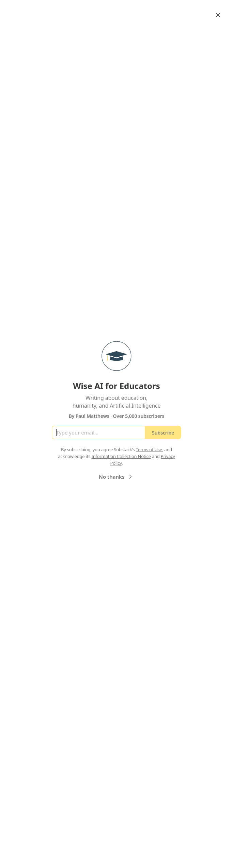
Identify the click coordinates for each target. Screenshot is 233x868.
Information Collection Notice (121, 456)
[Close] (218, 15)
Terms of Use (149, 449)
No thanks (116, 477)
